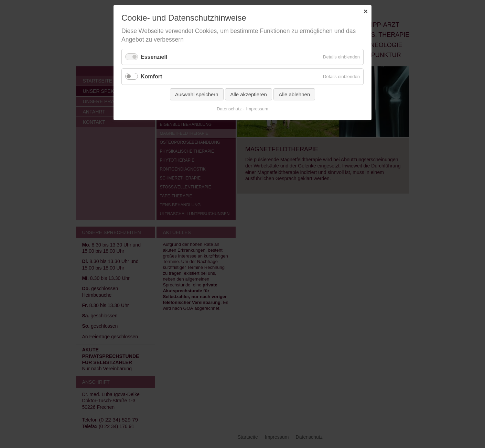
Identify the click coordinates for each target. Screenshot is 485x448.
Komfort (151, 77)
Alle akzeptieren (249, 94)
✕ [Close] (365, 12)
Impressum (257, 109)
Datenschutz (229, 109)
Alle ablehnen (294, 94)
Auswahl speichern (197, 94)
